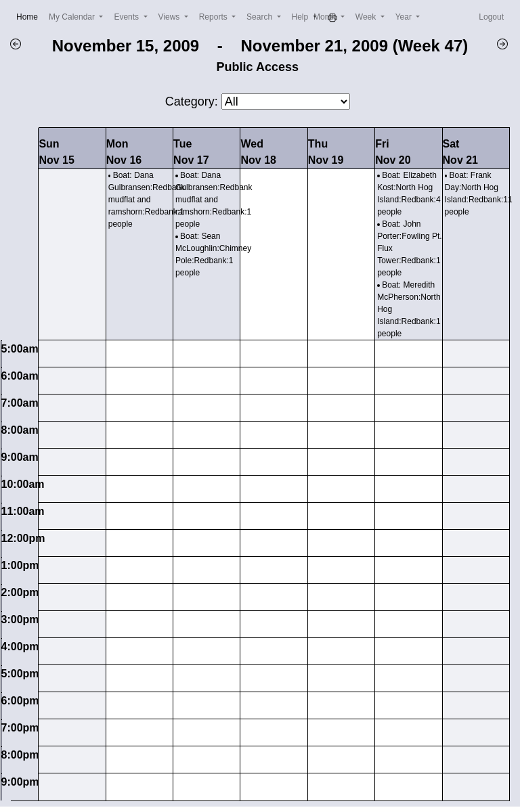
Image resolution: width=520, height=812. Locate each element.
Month (326, 17)
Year (405, 17)
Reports (214, 17)
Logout (491, 17)
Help (301, 17)
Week (367, 17)
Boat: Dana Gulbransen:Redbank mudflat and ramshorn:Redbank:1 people (147, 200)
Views (170, 17)
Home (30, 16)
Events (127, 17)
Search (260, 17)
